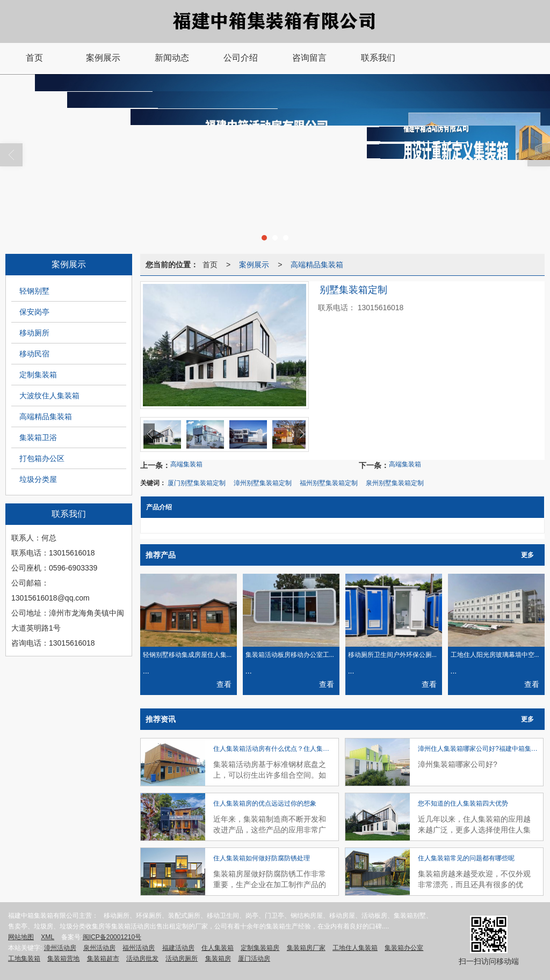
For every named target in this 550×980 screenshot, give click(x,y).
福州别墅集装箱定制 (329, 483)
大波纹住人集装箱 (49, 396)
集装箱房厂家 (306, 948)
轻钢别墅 (34, 291)
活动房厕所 (182, 959)
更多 (527, 555)
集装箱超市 (103, 959)
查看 (224, 684)
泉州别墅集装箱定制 (395, 483)
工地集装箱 (24, 959)
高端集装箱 (186, 464)
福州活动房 (139, 948)
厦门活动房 (254, 959)
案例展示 (254, 265)
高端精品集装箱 (46, 416)
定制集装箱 (38, 375)
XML (48, 937)
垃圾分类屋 (38, 479)
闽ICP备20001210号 (112, 937)
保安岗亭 (34, 312)
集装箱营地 (63, 959)
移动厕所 (34, 333)
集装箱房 (218, 959)
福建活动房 (178, 948)
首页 (210, 265)
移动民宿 (34, 354)
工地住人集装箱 (355, 948)
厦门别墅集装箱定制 (197, 483)
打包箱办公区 (42, 458)
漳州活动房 (60, 948)
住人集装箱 (218, 948)
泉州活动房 (99, 948)
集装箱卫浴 (38, 437)
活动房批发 (142, 959)
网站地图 (21, 937)
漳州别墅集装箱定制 (263, 483)
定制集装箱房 (260, 948)
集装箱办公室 (404, 948)
